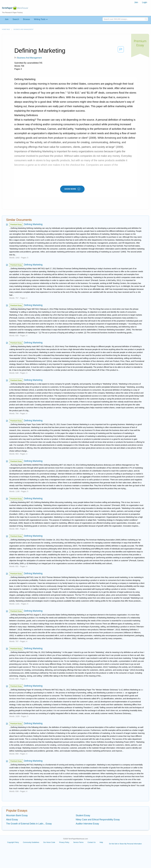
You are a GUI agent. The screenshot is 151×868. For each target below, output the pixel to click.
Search (16, 19)
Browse (26, 19)
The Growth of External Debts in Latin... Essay (29, 824)
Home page (6, 29)
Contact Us (91, 842)
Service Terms (78, 842)
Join (136, 2)
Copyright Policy (13, 842)
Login (145, 2)
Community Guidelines (31, 842)
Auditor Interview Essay (87, 824)
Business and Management (23, 29)
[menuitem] (136, 2)
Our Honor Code (49, 842)
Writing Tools (40, 19)
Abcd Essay (12, 820)
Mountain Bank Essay (17, 815)
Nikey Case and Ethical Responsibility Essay (98, 820)
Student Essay (83, 815)
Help (101, 842)
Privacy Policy (64, 842)
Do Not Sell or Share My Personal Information (125, 844)
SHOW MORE (72, 189)
